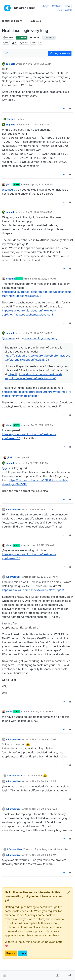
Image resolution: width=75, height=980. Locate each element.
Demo (66, 6)
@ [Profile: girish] (7, 468)
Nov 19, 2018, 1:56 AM (42, 545)
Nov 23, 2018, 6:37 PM (44, 739)
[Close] (69, 892)
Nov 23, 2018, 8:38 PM (44, 781)
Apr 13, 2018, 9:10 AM (45, 279)
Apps (46, 6)
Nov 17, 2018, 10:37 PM (44, 509)
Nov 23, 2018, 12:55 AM (43, 712)
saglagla (11, 64)
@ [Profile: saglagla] (9, 190)
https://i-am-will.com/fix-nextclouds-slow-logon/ (33, 590)
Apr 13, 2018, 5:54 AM (37, 212)
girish (9, 184)
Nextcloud (35, 37)
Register (11, 953)
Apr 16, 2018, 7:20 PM (42, 425)
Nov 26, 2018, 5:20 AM (44, 855)
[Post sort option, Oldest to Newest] (7, 53)
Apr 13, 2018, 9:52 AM (37, 333)
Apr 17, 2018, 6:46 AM (37, 463)
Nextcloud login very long (41, 338)
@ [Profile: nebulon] (8, 338)
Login (23, 953)
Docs (59, 10)
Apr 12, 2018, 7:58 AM (37, 64)
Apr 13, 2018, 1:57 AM (42, 184)
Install (68, 10)
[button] (5, 975)
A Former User (14, 509)
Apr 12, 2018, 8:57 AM (37, 125)
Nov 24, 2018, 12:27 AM (44, 809)
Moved (8, 37)
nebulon (10, 279)
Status (56, 6)
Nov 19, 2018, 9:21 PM (44, 577)
